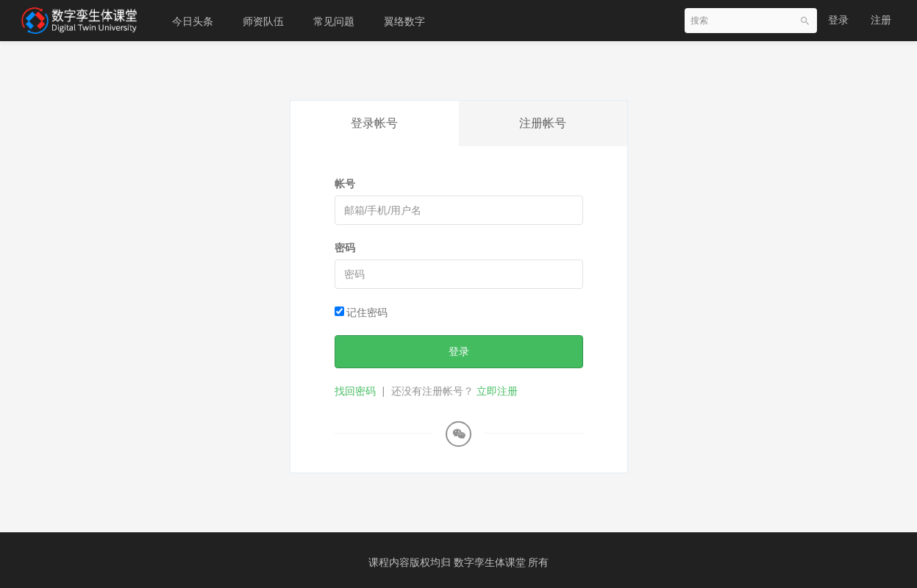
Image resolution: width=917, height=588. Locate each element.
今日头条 (193, 21)
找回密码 (355, 391)
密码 (345, 248)
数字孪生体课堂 (491, 562)
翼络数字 (404, 21)
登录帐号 (374, 123)
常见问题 (334, 21)
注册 (881, 20)
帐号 (345, 184)
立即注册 (497, 391)
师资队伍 (263, 21)
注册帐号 (543, 123)
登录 (838, 20)
